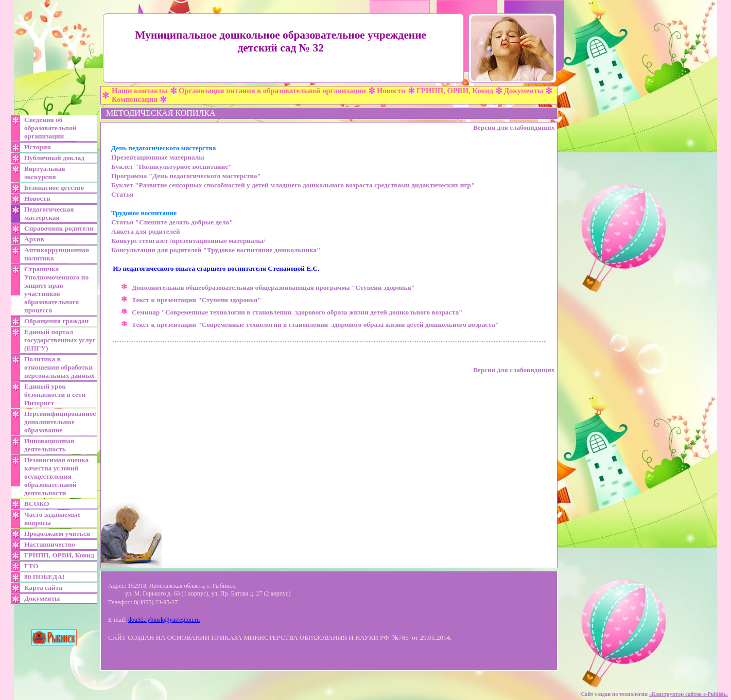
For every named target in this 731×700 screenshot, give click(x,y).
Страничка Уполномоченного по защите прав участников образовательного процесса (56, 290)
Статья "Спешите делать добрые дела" (172, 222)
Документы (524, 91)
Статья (122, 194)
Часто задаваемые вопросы (52, 519)
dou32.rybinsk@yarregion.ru (164, 620)
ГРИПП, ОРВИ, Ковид (455, 91)
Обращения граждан (56, 321)
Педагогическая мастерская (49, 213)
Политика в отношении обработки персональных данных (59, 367)
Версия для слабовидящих (514, 127)
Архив (34, 239)
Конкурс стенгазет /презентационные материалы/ (188, 241)
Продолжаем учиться (57, 533)
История (38, 147)
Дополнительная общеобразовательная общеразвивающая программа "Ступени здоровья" (274, 287)
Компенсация (135, 99)
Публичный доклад (54, 158)
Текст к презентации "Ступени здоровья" (196, 300)
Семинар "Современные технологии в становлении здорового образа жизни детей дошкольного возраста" (297, 312)
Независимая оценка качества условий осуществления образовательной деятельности (56, 476)
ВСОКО (37, 504)
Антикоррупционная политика (57, 254)
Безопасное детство (54, 188)
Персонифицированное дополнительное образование (60, 422)
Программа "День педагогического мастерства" (186, 176)
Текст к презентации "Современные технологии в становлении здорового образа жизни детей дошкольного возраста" (315, 325)
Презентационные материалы (158, 157)
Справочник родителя (59, 228)
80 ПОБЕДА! (44, 577)
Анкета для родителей (146, 231)
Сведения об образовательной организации (50, 128)
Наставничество (50, 544)
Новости (391, 91)
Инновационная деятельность (49, 445)
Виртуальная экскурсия (45, 173)
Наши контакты (140, 91)
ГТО (31, 566)
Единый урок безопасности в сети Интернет (55, 395)
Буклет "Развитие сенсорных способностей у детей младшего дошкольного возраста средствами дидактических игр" (293, 185)
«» (689, 694)
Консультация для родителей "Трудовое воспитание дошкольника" (216, 250)
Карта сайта (43, 588)
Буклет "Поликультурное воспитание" (171, 167)
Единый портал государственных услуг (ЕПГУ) (60, 340)
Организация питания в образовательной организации (272, 91)
